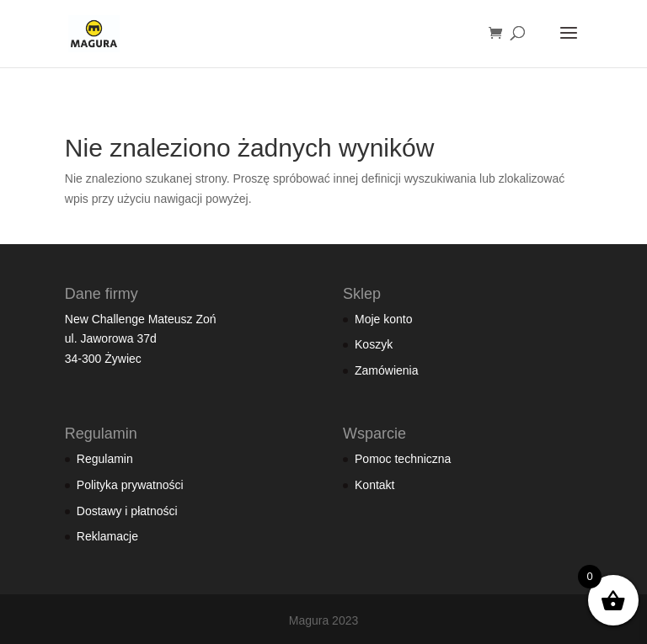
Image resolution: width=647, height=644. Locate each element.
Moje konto (383, 319)
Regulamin (105, 459)
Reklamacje (107, 536)
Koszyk (374, 344)
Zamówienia (386, 370)
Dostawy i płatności (127, 511)
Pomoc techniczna (403, 459)
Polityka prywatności (130, 485)
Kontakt (374, 485)
